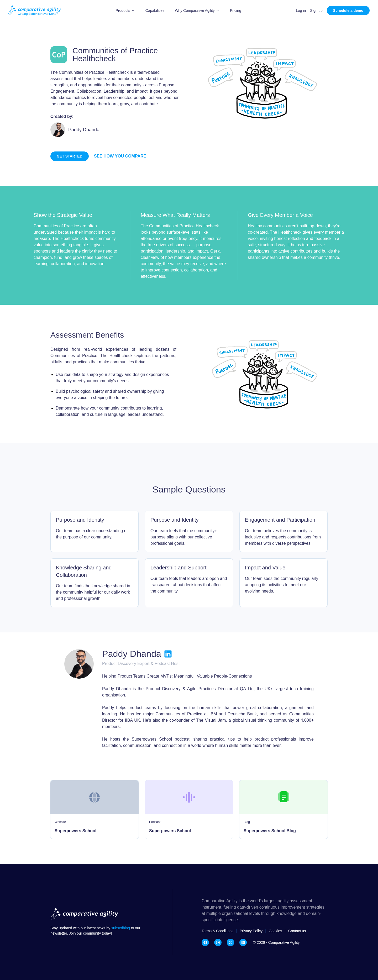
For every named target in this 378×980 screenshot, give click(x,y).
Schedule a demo (348, 11)
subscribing (121, 928)
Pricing (236, 11)
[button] (125, 11)
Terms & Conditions (217, 931)
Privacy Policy (251, 931)
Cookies (275, 931)
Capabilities (155, 11)
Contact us (297, 931)
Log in (301, 11)
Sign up (316, 11)
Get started (70, 156)
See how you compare (120, 156)
